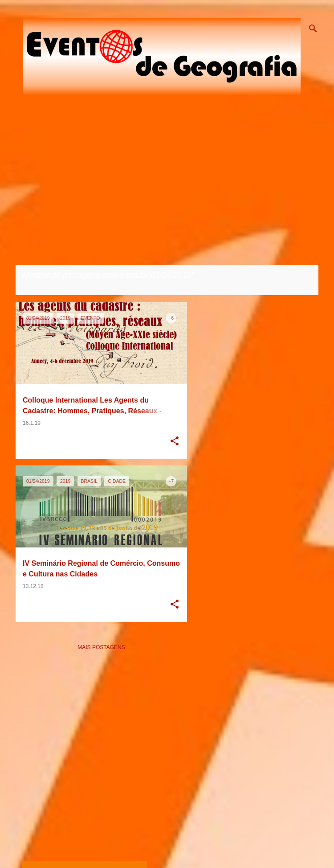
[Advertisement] (113, 756)
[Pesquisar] (313, 29)
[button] (175, 442)
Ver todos (38, 287)
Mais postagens (101, 647)
